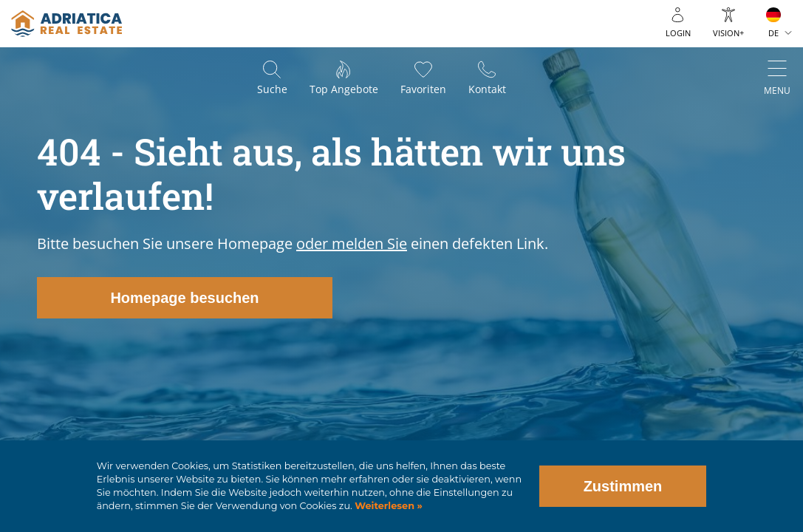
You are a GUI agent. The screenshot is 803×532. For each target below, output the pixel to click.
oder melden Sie (352, 243)
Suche (272, 89)
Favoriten (423, 89)
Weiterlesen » (387, 506)
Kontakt (487, 89)
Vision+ (728, 33)
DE (773, 33)
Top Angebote (344, 89)
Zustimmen (623, 486)
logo (66, 24)
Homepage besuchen (184, 298)
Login (678, 33)
